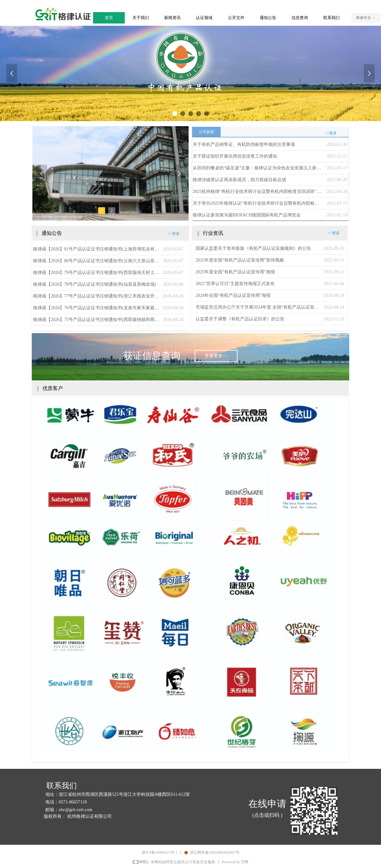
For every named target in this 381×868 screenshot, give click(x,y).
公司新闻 (206, 132)
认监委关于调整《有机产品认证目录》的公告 (240, 319)
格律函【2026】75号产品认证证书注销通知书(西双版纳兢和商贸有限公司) (96, 320)
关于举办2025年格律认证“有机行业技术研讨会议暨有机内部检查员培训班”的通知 (258, 203)
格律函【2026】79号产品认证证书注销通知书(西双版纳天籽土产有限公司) (96, 273)
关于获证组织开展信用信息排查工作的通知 (235, 156)
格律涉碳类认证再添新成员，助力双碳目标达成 (239, 180)
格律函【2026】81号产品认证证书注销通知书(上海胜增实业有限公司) (96, 249)
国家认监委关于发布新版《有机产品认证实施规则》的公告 (253, 248)
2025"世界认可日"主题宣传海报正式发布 (235, 284)
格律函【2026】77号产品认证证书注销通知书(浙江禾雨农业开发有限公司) (96, 296)
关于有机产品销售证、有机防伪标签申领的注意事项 (244, 144)
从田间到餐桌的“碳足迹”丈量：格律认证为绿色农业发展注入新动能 (258, 168)
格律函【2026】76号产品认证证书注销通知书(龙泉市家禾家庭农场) (96, 308)
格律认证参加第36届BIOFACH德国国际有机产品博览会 (247, 215)
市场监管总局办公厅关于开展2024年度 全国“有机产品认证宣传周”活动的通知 (258, 307)
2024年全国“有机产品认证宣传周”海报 (233, 295)
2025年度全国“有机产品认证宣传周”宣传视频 (240, 260)
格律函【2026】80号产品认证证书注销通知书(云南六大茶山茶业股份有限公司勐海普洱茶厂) (96, 261)
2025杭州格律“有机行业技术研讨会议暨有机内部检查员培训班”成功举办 (258, 191)
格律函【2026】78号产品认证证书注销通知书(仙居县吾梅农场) (94, 284)
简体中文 (364, 18)
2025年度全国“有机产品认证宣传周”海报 (235, 272)
